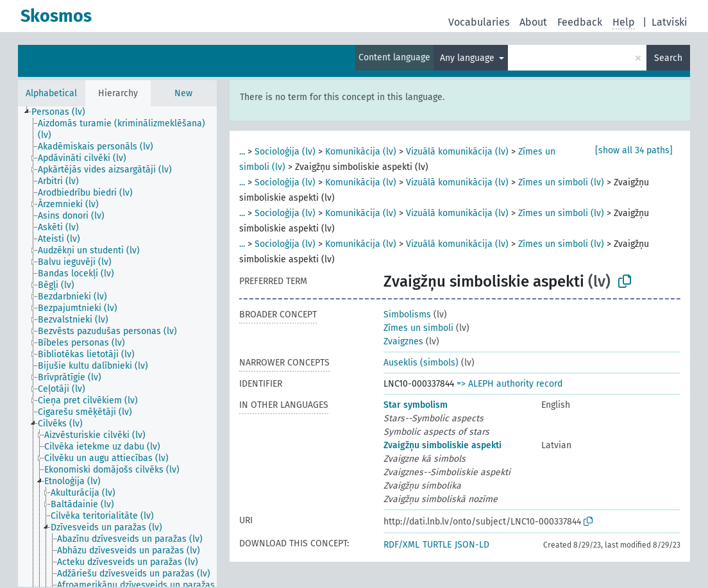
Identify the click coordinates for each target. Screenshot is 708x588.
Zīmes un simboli (418, 328)
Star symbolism (416, 405)
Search (668, 58)
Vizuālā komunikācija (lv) (457, 152)
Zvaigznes (403, 341)
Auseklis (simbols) (421, 363)
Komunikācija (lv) (361, 152)
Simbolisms (407, 315)
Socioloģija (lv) (285, 152)
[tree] (117, 347)
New (183, 93)
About (533, 22)
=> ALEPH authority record (510, 384)
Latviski (670, 22)
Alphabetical (51, 93)
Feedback (580, 22)
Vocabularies (479, 22)
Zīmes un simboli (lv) (561, 182)
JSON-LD (472, 545)
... (242, 152)
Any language (468, 58)
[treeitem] (64, 112)
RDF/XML (401, 545)
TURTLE (437, 545)
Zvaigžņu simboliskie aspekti (442, 445)
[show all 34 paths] (634, 150)
